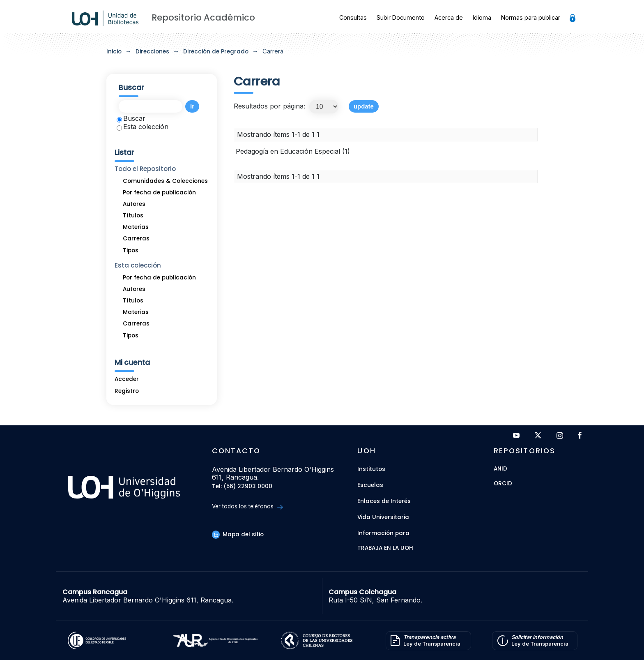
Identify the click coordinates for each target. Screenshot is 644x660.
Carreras (136, 239)
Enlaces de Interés (384, 501)
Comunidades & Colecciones (165, 181)
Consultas (353, 17)
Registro (127, 391)
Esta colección (143, 127)
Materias (136, 227)
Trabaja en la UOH (385, 548)
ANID (500, 469)
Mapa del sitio (238, 534)
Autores (134, 204)
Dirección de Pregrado (216, 52)
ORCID (503, 484)
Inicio (114, 52)
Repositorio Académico (203, 17)
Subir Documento (401, 17)
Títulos (133, 216)
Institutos (371, 469)
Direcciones (152, 52)
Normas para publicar (531, 17)
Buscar (131, 118)
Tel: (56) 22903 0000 (242, 487)
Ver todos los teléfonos (247, 507)
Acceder (127, 379)
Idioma (482, 17)
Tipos (131, 250)
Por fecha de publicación (159, 193)
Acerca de (449, 17)
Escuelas (370, 485)
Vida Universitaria (383, 517)
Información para (383, 533)
